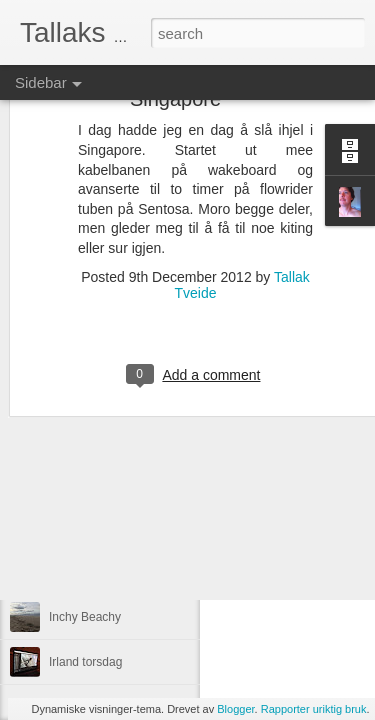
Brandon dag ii (87, 572)
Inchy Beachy (85, 617)
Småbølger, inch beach (110, 527)
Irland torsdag (85, 662)
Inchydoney (79, 482)
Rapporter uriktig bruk (314, 709)
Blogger (235, 709)
